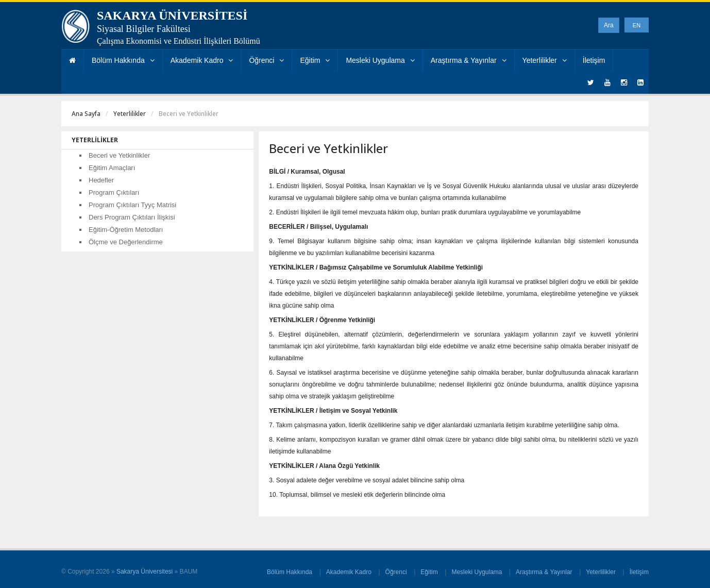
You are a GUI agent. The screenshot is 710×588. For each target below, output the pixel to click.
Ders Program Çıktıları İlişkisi (132, 217)
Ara (609, 25)
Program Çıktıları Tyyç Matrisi (132, 205)
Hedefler (101, 180)
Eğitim (315, 60)
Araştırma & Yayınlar (469, 60)
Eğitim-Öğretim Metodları (126, 230)
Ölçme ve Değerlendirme (126, 242)
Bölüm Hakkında (123, 60)
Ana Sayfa (86, 114)
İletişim (594, 60)
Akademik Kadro (202, 60)
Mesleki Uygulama (380, 60)
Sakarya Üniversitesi (145, 572)
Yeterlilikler (545, 60)
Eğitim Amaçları (112, 168)
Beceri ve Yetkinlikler (119, 155)
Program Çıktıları (114, 192)
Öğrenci (266, 60)
